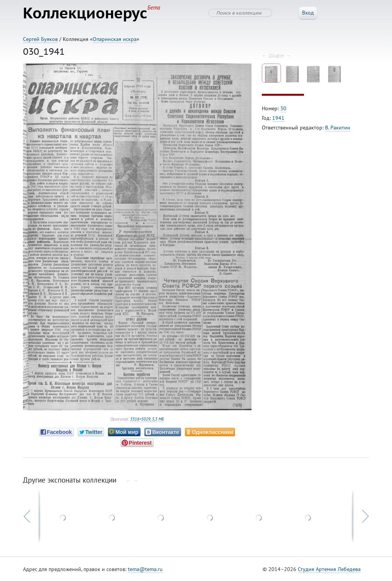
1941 (278, 118)
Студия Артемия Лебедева (329, 569)
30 (283, 108)
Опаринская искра (115, 39)
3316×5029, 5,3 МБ (147, 419)
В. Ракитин (338, 128)
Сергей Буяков (40, 39)
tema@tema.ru (145, 569)
